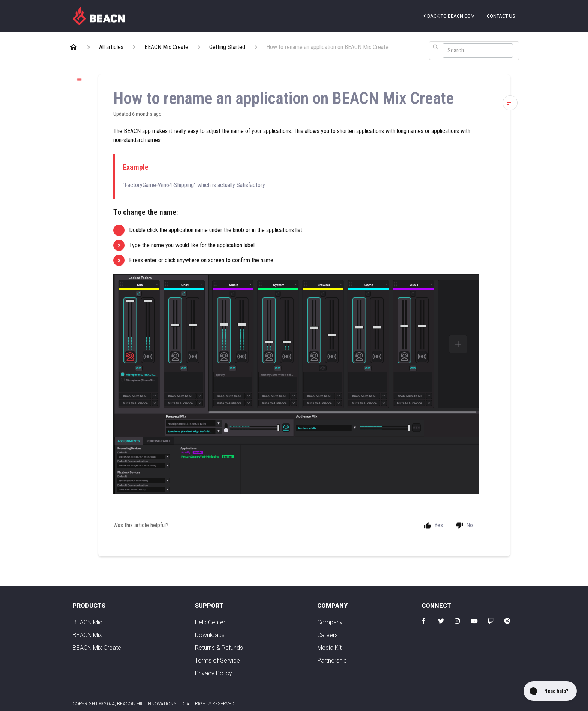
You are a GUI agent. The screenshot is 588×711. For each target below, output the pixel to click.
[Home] (73, 47)
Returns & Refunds (219, 648)
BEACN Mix (87, 635)
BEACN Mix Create (97, 648)
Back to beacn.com (449, 16)
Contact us (501, 16)
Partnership (332, 661)
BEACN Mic (88, 622)
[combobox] (474, 51)
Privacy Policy (214, 673)
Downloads (210, 635)
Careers (328, 635)
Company (330, 622)
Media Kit (329, 648)
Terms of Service (217, 661)
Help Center (210, 622)
